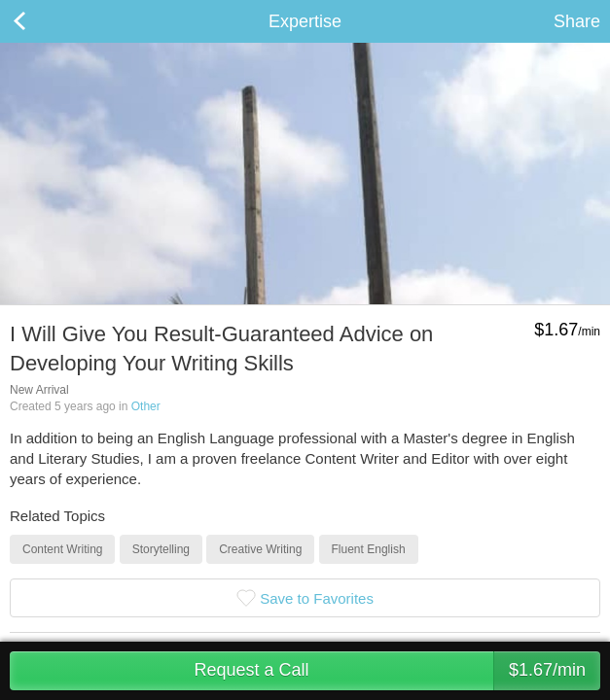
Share (577, 21)
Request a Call (397, 671)
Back (39, 21)
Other (146, 406)
